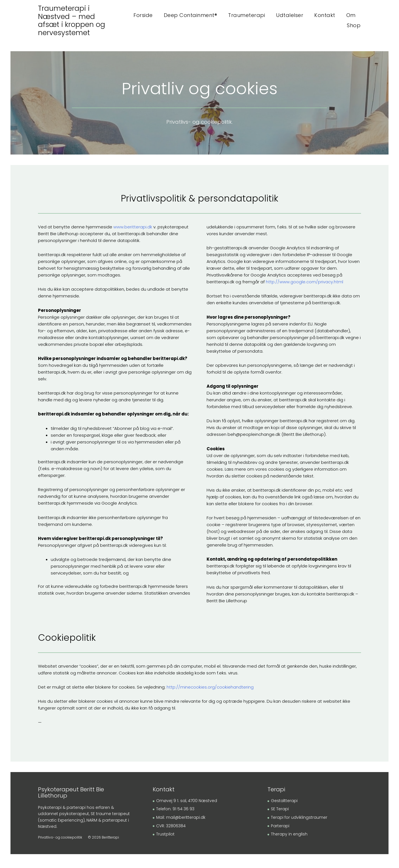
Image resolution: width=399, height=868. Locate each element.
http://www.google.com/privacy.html (304, 283)
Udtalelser (290, 15)
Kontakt (325, 15)
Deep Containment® (191, 15)
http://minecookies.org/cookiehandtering (210, 689)
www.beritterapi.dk (133, 229)
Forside (143, 15)
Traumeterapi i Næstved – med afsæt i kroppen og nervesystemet (72, 20)
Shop (354, 25)
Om (351, 15)
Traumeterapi (247, 15)
